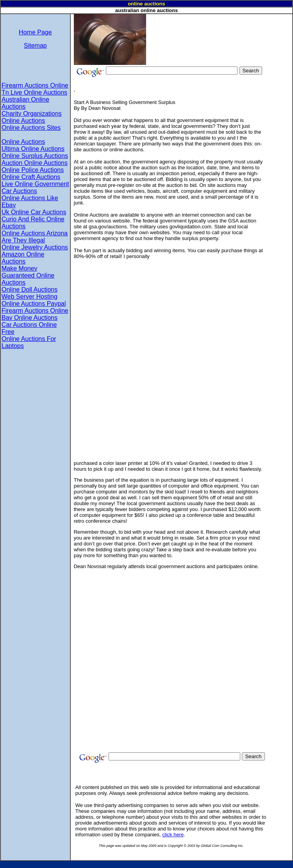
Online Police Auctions (33, 170)
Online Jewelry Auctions (35, 247)
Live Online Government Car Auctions (35, 187)
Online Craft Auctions (31, 177)
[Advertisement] (173, 39)
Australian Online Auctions (25, 103)
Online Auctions (23, 142)
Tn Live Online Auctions (34, 92)
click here (173, 835)
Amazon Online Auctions (23, 258)
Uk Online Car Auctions (34, 212)
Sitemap (35, 46)
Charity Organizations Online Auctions (32, 117)
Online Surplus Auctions (35, 156)
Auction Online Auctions (35, 163)
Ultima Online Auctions (33, 149)
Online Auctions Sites (31, 128)
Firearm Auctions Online (35, 85)
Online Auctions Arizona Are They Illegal (35, 237)
